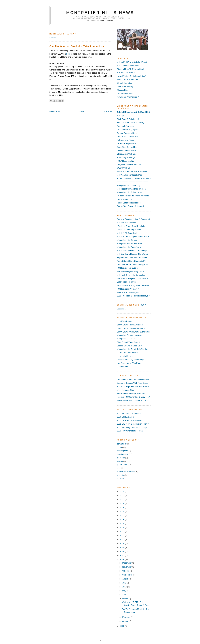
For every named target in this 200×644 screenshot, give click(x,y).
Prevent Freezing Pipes (127, 130)
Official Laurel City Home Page (131, 360)
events (120, 461)
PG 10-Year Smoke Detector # (130, 206)
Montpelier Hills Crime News (129, 192)
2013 (123, 531)
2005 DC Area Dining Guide (129, 420)
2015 (123, 523)
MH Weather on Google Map (130, 175)
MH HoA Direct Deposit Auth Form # (133, 237)
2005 (123, 626)
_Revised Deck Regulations (129, 230)
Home (81, 111)
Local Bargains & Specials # (129, 346)
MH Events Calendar (126, 73)
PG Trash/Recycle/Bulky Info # (130, 271)
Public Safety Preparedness (129, 203)
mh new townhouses (126, 472)
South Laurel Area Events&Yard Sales (134, 332)
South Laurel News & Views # (130, 325)
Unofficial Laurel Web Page (129, 363)
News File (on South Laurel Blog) (132, 76)
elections (121, 458)
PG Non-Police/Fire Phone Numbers (133, 196)
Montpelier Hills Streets (127, 240)
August (126, 579)
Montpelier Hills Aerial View (129, 247)
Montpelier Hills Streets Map (129, 244)
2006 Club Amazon (125, 417)
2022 (123, 496)
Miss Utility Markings (126, 157)
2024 (123, 492)
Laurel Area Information (127, 353)
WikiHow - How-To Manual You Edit (133, 400)
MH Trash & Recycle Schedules (131, 275)
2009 (123, 547)
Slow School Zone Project (128, 342)
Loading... (54, 37)
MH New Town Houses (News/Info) (132, 254)
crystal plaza (122, 451)
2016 (123, 520)
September (127, 575)
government (122, 465)
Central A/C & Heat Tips (127, 136)
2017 (123, 516)
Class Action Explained (127, 150)
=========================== (133, 182)
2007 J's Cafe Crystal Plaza (129, 413)
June (125, 587)
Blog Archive (122, 90)
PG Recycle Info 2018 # (127, 268)
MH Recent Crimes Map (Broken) (132, 189)
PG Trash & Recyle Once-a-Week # (133, 278)
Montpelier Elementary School (130, 335)
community (122, 444)
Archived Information (126, 94)
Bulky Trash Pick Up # (127, 282)
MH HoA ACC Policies (127, 223)
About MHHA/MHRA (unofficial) (131, 69)
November (127, 567)
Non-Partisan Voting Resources (131, 394)
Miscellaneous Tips (125, 390)
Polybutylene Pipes (125, 140)
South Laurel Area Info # (128, 80)
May (124, 591)
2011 (123, 539)
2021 (123, 500)
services (121, 479)
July (124, 583)
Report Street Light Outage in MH (132, 261)
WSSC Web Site (124, 168)
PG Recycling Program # (128, 289)
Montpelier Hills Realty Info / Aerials (133, 349)
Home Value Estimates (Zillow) (130, 123)
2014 (123, 527)
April (124, 595)
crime (119, 447)
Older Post (108, 111)
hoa (119, 468)
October (126, 571)
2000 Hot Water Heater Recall (130, 431)
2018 (123, 512)
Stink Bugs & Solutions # (128, 119)
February (127, 617)
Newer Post (55, 111)
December (127, 563)
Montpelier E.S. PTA (126, 339)
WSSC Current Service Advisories (132, 171)
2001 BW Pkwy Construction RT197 (133, 424)
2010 (123, 543)
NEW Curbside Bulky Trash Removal (133, 285)
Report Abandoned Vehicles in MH (132, 257)
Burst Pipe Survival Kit (127, 147)
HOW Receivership (125, 161)
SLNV (143, 305)
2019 (123, 508)
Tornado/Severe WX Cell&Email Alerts (134, 178)
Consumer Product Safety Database (133, 380)
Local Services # (124, 321)
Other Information (125, 83)
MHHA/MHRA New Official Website (132, 62)
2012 (123, 535)
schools (120, 475)
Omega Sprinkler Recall (127, 133)
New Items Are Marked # (128, 97)
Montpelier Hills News (100, 13)
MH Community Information (129, 66)
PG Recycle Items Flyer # (128, 292)
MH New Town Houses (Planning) (132, 251)
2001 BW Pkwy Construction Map (132, 427)
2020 (123, 504)
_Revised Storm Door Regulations (132, 226)
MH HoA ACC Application (128, 233)
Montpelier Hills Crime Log (129, 185)
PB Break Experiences (127, 143)
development (123, 454)
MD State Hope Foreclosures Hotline (133, 387)
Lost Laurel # (123, 367)
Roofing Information (126, 126)
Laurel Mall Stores (125, 356)
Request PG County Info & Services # (134, 219)
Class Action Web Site (127, 154)
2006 (123, 559)
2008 (123, 551)
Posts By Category (125, 86)
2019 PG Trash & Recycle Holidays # (133, 296)
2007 (123, 555)
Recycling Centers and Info (129, 164)
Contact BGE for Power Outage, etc (133, 265)
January (126, 621)
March (125, 599)
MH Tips (121, 116)
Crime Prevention (125, 199)
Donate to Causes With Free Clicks (132, 383)
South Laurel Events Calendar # (131, 328)
